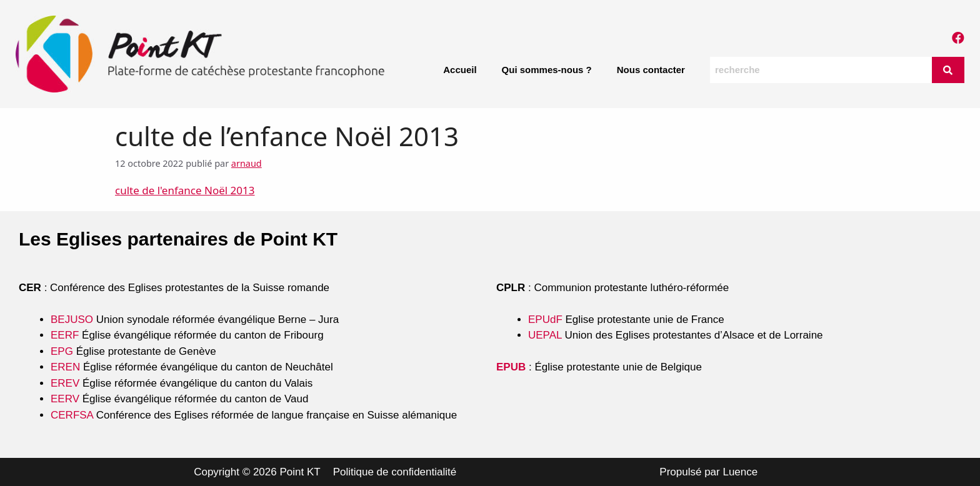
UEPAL (545, 335)
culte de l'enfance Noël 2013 (185, 190)
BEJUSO (73, 320)
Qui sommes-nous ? (547, 70)
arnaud (247, 163)
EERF (65, 335)
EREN (65, 367)
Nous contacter (651, 70)
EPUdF (545, 320)
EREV (65, 383)
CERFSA (72, 415)
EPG (62, 351)
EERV (65, 399)
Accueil (460, 70)
